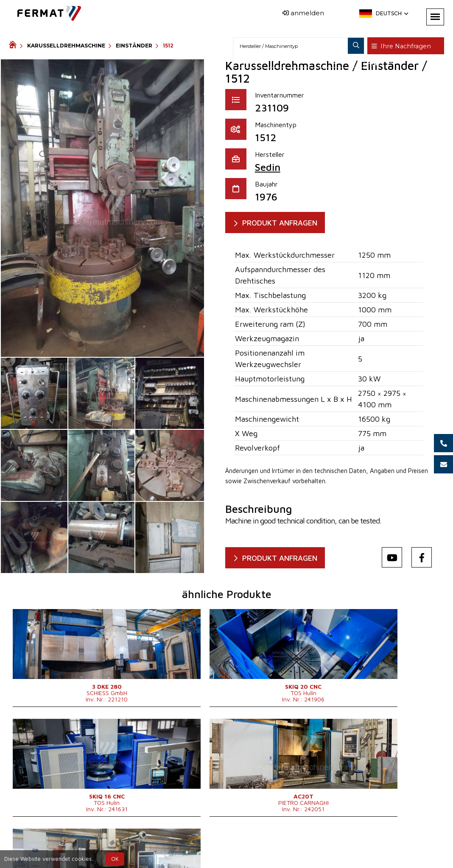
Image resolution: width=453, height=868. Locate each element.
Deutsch (391, 13)
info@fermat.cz (240, 854)
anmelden (303, 13)
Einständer (134, 46)
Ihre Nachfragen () (406, 46)
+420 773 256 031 (206, 844)
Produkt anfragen (284, 223)
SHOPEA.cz (73, 844)
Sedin (268, 167)
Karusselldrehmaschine (66, 46)
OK (115, 859)
